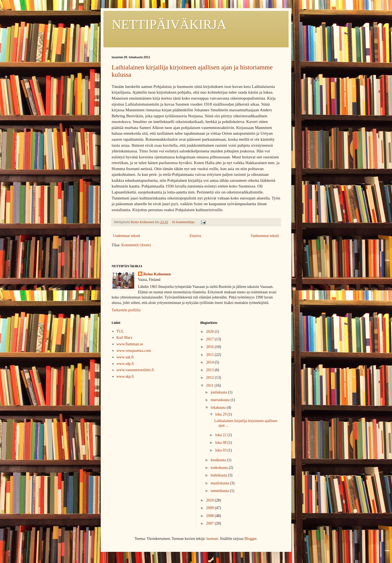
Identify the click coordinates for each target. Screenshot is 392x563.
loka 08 (221, 443)
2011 (210, 385)
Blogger (250, 539)
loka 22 (221, 435)
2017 (210, 339)
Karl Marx (125, 338)
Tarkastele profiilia (126, 310)
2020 (210, 332)
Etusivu (195, 236)
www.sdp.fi (125, 364)
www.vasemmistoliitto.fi (135, 370)
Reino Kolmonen (157, 274)
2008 (210, 516)
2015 (210, 355)
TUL (120, 331)
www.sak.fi (125, 357)
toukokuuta (220, 468)
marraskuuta (221, 400)
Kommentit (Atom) (136, 245)
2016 (210, 347)
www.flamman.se (130, 344)
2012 (210, 378)
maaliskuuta (220, 483)
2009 (210, 508)
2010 (210, 500)
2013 (210, 370)
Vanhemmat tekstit (265, 236)
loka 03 (221, 450)
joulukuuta (219, 392)
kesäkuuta (219, 460)
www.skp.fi (125, 376)
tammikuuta (220, 491)
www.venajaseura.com (134, 351)
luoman (212, 539)
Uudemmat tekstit (127, 236)
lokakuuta (219, 407)
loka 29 (221, 414)
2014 (210, 362)
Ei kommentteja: (184, 222)
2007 (210, 523)
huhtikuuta (219, 475)
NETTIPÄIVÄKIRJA (169, 24)
